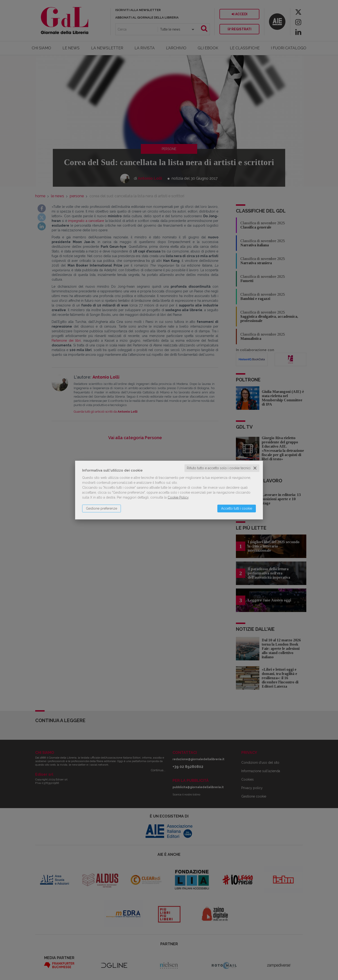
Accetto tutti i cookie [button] (237, 508)
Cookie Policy (178, 497)
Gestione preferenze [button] (102, 508)
